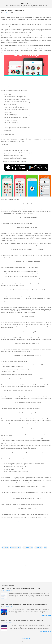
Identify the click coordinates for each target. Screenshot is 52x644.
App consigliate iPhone (28, 548)
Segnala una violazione (26, 641)
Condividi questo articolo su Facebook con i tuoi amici (26, 521)
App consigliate (5, 548)
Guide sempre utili (38, 548)
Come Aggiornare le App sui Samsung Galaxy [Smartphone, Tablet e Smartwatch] (24, 604)
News (45, 548)
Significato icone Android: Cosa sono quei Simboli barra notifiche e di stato (22, 620)
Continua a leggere (45, 600)
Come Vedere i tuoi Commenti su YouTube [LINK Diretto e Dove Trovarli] (21, 588)
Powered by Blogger (26, 638)
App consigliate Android (16, 548)
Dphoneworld (26, 3)
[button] (50, 10)
